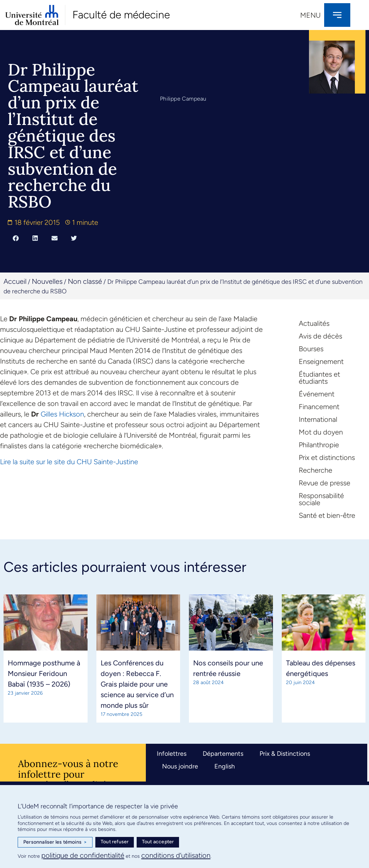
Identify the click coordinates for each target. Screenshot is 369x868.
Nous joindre (180, 766)
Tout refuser (115, 842)
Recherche (316, 470)
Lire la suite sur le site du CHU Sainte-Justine (69, 462)
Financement (319, 407)
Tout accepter (158, 842)
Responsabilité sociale (321, 499)
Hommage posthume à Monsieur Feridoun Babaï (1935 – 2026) (44, 674)
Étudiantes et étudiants (319, 378)
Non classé (85, 281)
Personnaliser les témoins (55, 842)
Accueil (15, 281)
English (225, 766)
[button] (16, 238)
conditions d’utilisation (176, 855)
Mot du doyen (321, 432)
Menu (310, 15)
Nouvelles (47, 281)
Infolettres (172, 754)
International (318, 419)
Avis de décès (320, 336)
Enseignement (321, 361)
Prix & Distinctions (285, 754)
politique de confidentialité (83, 855)
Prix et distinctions (327, 457)
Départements (223, 754)
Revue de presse (325, 483)
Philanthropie (319, 445)
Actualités (314, 323)
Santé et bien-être (327, 515)
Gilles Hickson (62, 414)
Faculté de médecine (121, 15)
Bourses (311, 349)
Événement (317, 394)
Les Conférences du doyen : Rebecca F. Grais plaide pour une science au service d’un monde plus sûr (137, 684)
